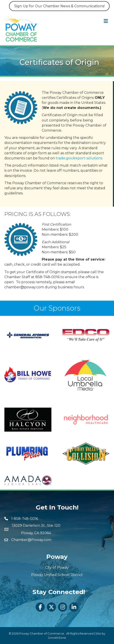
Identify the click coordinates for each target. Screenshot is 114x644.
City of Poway (57, 568)
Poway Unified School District (57, 575)
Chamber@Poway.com (31, 540)
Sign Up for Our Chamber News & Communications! (59, 6)
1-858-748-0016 (25, 519)
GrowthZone (57, 638)
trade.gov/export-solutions (79, 156)
